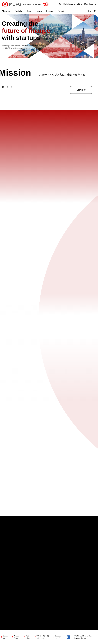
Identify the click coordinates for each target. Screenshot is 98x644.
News (39, 11)
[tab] (3, 87)
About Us (6, 11)
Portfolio (19, 11)
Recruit (61, 11)
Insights (50, 11)
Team (30, 11)
